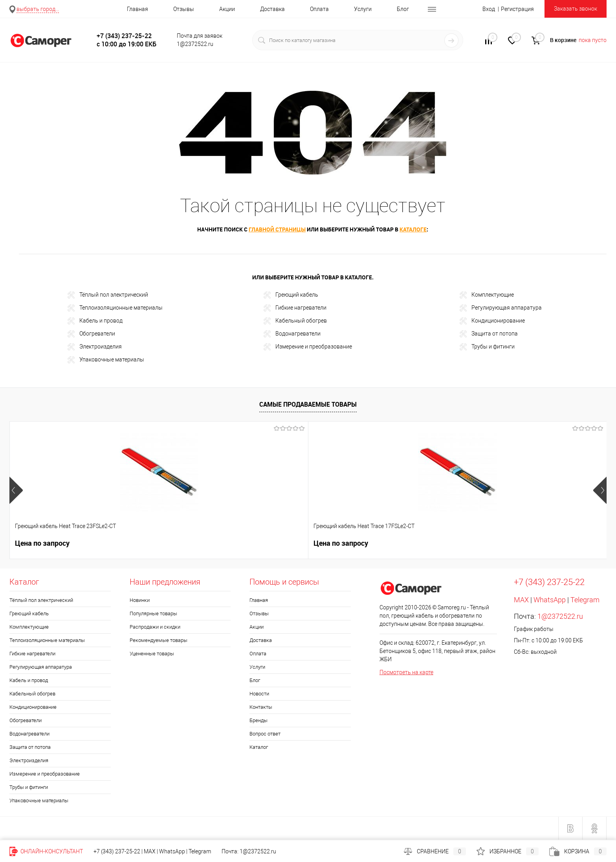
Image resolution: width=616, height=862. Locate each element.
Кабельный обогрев (295, 321)
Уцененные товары (152, 654)
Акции (227, 9)
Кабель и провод (95, 321)
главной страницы (277, 229)
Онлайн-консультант (46, 851)
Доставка (272, 9)
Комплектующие (487, 295)
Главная (137, 9)
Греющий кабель (291, 295)
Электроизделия (95, 347)
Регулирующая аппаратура (501, 308)
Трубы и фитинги (487, 347)
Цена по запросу (42, 543)
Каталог (259, 747)
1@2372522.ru (560, 616)
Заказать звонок (576, 9)
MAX (521, 600)
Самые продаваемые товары (308, 404)
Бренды (258, 720)
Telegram (585, 600)
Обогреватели (91, 334)
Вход (489, 9)
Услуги (363, 9)
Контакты (261, 707)
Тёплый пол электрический (108, 295)
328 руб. (272, 543)
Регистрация (517, 9)
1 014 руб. (514, 543)
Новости (259, 694)
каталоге (413, 229)
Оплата (319, 9)
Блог (403, 9)
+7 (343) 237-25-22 (117, 851)
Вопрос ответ (265, 734)
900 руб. (392, 543)
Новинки (140, 600)
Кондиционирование (492, 321)
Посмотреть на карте (406, 672)
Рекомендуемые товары (159, 640)
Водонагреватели (292, 334)
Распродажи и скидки (155, 627)
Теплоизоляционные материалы (115, 308)
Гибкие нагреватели (295, 308)
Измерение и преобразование (308, 347)
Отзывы (184, 9)
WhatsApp (550, 600)
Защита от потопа (489, 334)
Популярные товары (153, 613)
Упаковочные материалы (106, 360)
